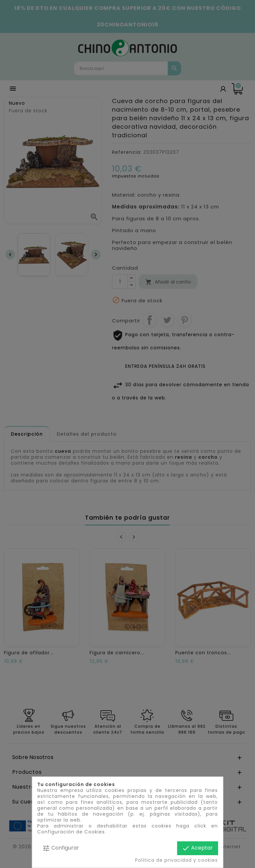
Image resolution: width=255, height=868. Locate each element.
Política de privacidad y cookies (176, 860)
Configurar (61, 848)
